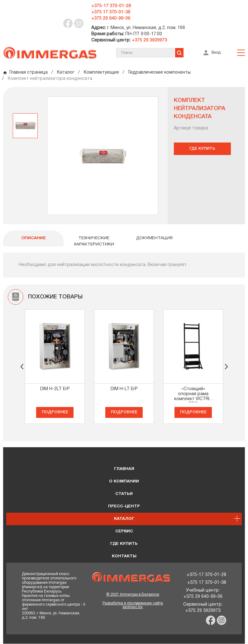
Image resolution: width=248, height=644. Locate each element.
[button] (226, 367)
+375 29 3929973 (149, 40)
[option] (25, 126)
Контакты (124, 557)
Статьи (124, 494)
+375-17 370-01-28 (111, 6)
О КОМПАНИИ (124, 482)
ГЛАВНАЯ (124, 469)
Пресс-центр (124, 507)
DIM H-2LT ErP (55, 389)
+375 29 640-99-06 (111, 19)
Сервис (124, 532)
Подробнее (55, 413)
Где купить (202, 149)
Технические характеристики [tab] (94, 242)
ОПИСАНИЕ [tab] (33, 238)
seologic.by (132, 607)
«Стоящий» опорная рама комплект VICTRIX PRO (193, 395)
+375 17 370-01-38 (111, 12)
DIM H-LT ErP (124, 389)
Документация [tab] (154, 238)
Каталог (124, 519)
